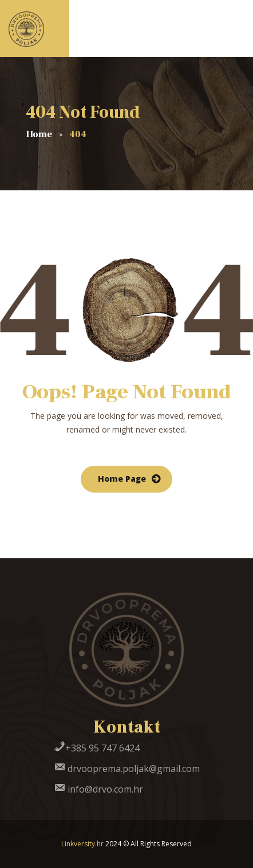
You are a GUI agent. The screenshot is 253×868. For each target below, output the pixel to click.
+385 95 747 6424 (97, 748)
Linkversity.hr (82, 844)
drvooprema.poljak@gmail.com (127, 769)
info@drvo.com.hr (98, 789)
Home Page (122, 479)
